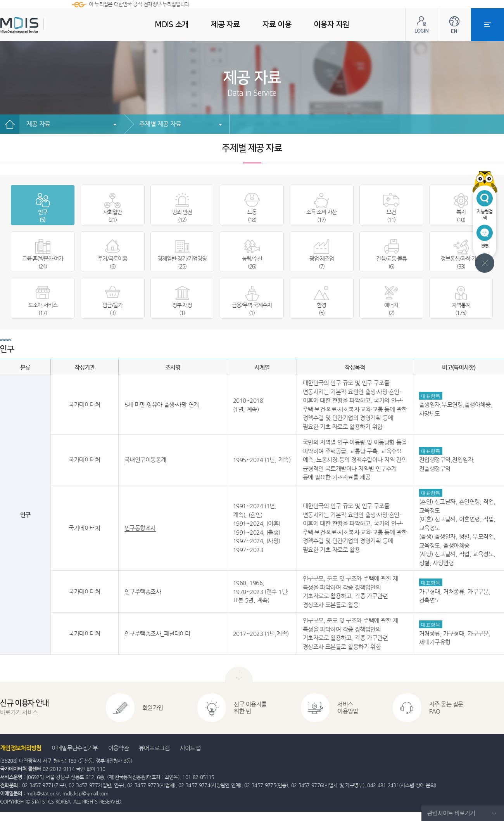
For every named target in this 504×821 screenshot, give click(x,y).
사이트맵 (190, 748)
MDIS (39, 25)
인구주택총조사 (143, 592)
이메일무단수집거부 (75, 748)
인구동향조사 (140, 528)
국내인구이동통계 (145, 460)
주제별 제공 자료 (160, 124)
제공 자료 (38, 124)
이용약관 (118, 748)
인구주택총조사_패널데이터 (157, 633)
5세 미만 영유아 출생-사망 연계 (162, 404)
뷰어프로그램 (154, 748)
